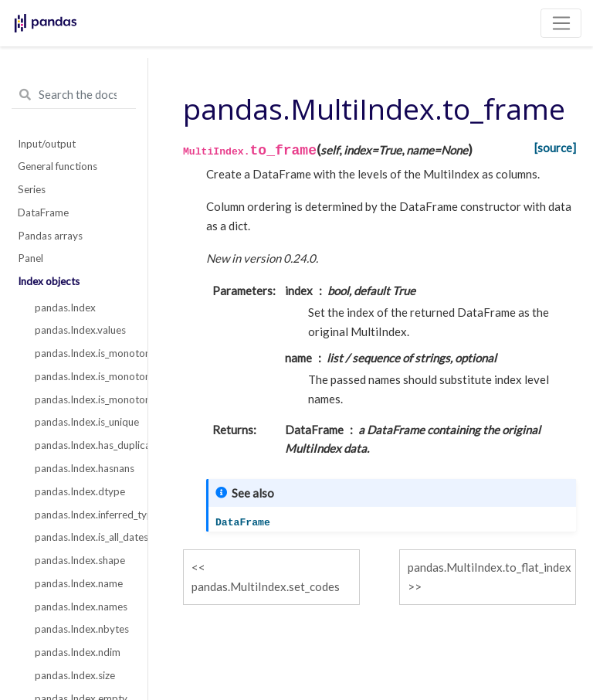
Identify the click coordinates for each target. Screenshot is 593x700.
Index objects (49, 281)
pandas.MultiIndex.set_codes (266, 586)
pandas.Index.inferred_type (83, 515)
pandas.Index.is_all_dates (83, 537)
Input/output (47, 144)
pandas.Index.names (81, 607)
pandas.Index (65, 308)
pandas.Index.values (80, 330)
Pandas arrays (50, 236)
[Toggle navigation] (561, 23)
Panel (30, 258)
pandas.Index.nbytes (82, 629)
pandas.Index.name (79, 583)
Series (32, 189)
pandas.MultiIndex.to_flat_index (490, 567)
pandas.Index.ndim (78, 652)
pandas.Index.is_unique (83, 422)
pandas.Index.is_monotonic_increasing (83, 376)
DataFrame (43, 212)
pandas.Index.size (75, 675)
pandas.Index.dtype (80, 491)
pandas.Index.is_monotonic (83, 353)
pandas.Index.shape (80, 560)
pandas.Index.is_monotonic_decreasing (83, 399)
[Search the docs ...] (74, 95)
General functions (58, 166)
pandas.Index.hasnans (83, 468)
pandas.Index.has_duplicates (83, 445)
